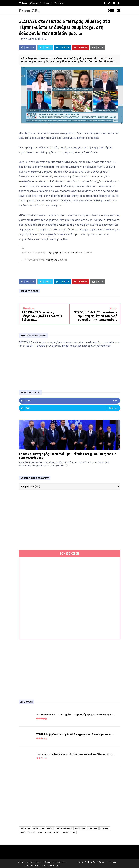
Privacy (102, 862)
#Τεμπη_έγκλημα (55, 253)
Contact (112, 862)
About (46, 3)
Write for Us (59, 3)
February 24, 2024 (54, 260)
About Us (91, 862)
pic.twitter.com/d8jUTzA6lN (78, 253)
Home (80, 862)
